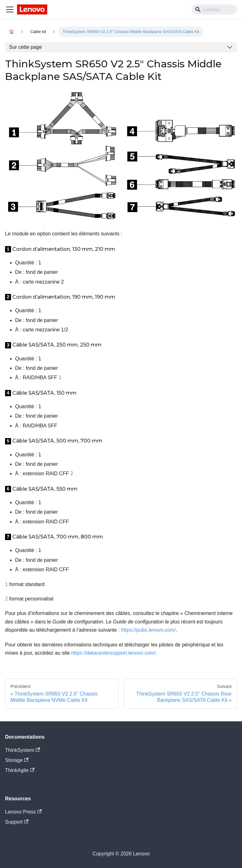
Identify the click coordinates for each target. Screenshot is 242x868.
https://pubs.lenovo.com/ (148, 630)
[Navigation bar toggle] (10, 9)
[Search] (214, 9)
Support (17, 822)
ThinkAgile (20, 770)
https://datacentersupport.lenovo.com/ (113, 653)
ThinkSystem (23, 750)
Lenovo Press (23, 812)
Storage (17, 760)
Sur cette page (26, 47)
